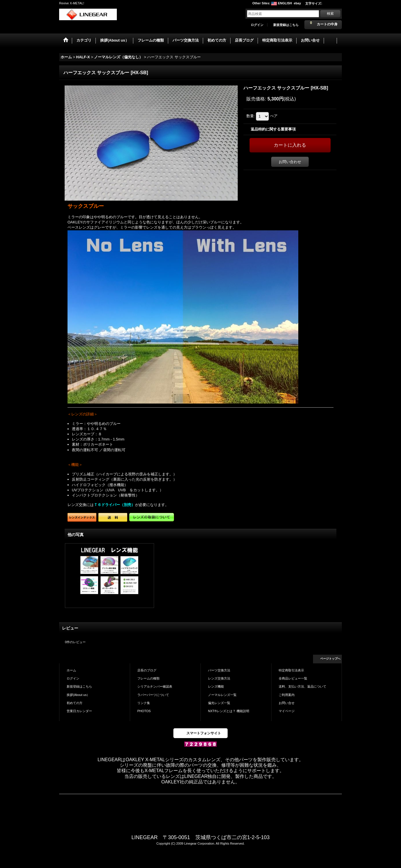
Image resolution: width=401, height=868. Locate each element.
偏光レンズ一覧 (219, 703)
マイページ (287, 711)
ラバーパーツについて (153, 695)
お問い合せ (287, 703)
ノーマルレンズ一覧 (222, 695)
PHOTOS (144, 711)
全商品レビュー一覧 (293, 678)
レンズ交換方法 (219, 678)
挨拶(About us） (78, 695)
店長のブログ (147, 670)
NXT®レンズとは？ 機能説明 (229, 711)
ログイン (257, 25)
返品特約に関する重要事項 (273, 129)
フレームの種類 (148, 678)
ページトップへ (330, 659)
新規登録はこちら (286, 25)
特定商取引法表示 (291, 670)
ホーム (71, 670)
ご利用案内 (287, 695)
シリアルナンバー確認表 (155, 686)
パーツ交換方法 (219, 670)
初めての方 (75, 703)
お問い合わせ (290, 162)
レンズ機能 (216, 686)
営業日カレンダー (79, 711)
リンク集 (144, 703)
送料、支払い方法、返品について (302, 686)
